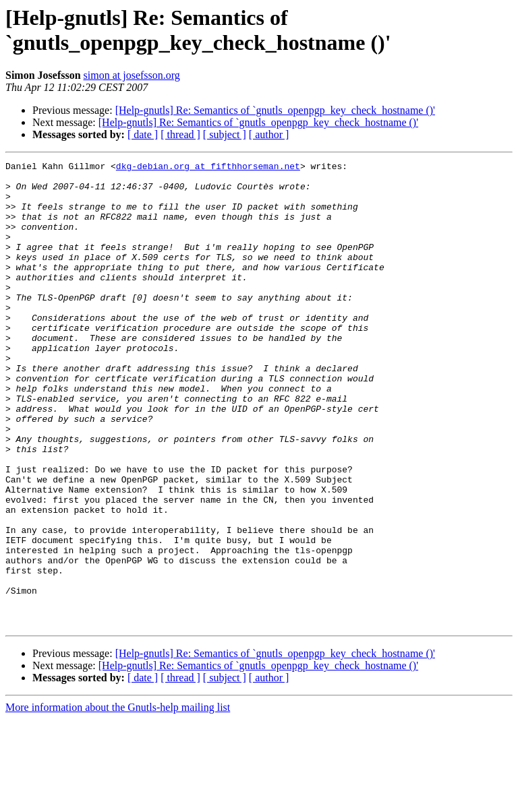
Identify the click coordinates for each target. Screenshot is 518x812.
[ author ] (269, 134)
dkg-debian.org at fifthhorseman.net (208, 168)
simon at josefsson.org (132, 75)
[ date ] (143, 134)
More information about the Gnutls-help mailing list (118, 800)
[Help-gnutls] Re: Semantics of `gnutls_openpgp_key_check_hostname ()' (275, 110)
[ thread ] (180, 134)
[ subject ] (225, 134)
